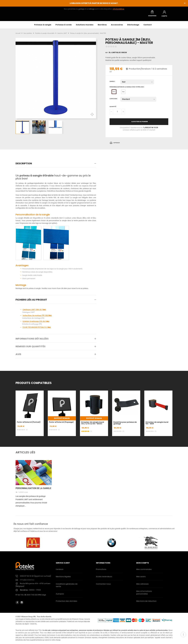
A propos (60, 595)
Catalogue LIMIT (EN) (34, 311)
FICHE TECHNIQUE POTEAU (37, 329)
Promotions (101, 571)
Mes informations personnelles (144, 594)
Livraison (60, 571)
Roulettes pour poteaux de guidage (125, 424)
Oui (123, 93)
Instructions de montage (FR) (37, 317)
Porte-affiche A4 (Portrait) (29, 424)
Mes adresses (142, 585)
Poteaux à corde (64, 26)
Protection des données (67, 603)
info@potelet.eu (118, 9)
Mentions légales (63, 578)
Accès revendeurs (104, 578)
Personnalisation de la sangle (33, 490)
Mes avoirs (141, 578)
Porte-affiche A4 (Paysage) (61, 424)
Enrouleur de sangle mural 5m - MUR (157, 424)
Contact (148, 26)
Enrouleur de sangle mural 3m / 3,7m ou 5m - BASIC (93, 424)
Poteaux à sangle (43, 26)
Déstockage (133, 26)
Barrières (102, 26)
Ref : (107, 54)
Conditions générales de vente (67, 587)
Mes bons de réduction (146, 603)
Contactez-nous (103, 585)
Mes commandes (144, 571)
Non (114, 93)
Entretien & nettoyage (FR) (36, 323)
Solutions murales (85, 26)
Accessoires (117, 26)
